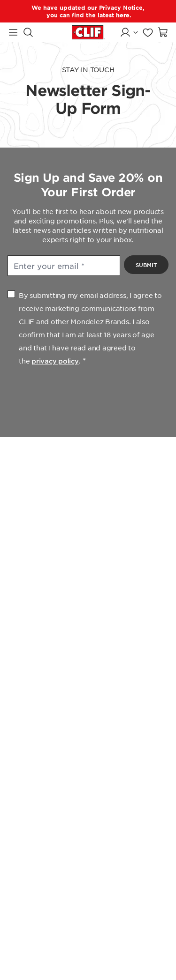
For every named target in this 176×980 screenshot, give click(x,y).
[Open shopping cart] (163, 32)
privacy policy (55, 361)
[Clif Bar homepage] (88, 32)
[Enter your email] (64, 266)
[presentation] (88, 396)
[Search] (28, 32)
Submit (146, 265)
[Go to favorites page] (148, 32)
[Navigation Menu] (13, 32)
